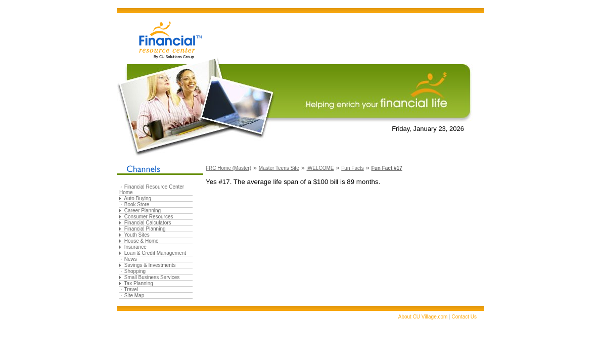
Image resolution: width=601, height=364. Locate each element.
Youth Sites (137, 235)
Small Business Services (152, 277)
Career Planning (143, 211)
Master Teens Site (279, 168)
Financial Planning (145, 229)
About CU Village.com (423, 317)
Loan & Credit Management (155, 253)
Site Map (134, 295)
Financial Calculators (148, 223)
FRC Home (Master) (228, 168)
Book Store (137, 204)
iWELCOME (320, 168)
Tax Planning (139, 283)
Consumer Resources (149, 217)
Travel (131, 289)
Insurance (135, 247)
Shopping (135, 271)
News (131, 259)
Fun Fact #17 (387, 168)
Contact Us (464, 317)
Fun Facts (352, 168)
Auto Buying (137, 198)
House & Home (142, 241)
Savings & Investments (150, 265)
